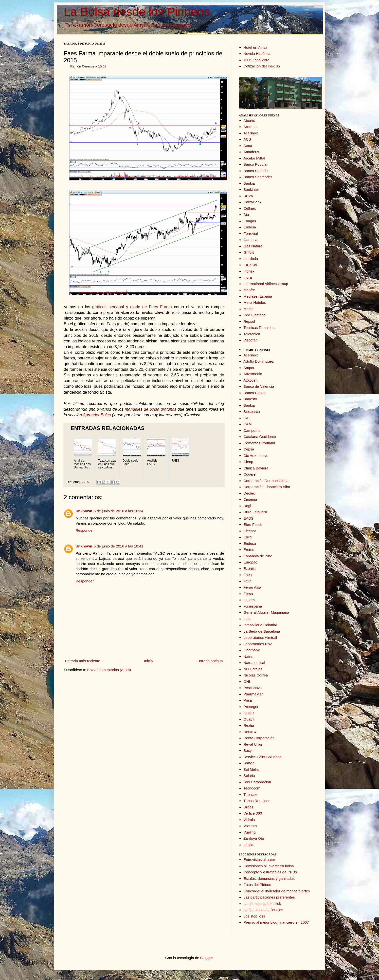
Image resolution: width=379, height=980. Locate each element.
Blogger (207, 958)
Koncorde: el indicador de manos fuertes (277, 891)
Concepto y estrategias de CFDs (270, 872)
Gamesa (250, 240)
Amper (249, 368)
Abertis (249, 120)
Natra (248, 656)
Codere (249, 474)
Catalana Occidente (260, 437)
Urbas (248, 807)
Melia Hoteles (255, 302)
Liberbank (252, 650)
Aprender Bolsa (97, 415)
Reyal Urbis (253, 744)
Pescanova (253, 688)
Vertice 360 (253, 813)
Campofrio (252, 430)
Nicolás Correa (256, 675)
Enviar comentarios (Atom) (109, 670)
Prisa (248, 700)
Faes (247, 575)
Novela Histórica (257, 54)
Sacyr (248, 750)
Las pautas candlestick (262, 904)
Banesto (250, 399)
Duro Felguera (255, 512)
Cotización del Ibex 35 (262, 66)
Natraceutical (254, 663)
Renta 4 (250, 732)
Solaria (249, 776)
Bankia (249, 183)
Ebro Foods (253, 524)
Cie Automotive (256, 456)
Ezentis (249, 569)
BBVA (248, 196)
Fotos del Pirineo (257, 885)
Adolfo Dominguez (259, 361)
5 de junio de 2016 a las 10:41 (118, 546)
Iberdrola (251, 259)
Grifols (249, 252)
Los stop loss (254, 916)
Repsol (249, 321)
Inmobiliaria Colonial (260, 625)
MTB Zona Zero (256, 60)
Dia (246, 215)
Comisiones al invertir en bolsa (269, 866)
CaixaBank (252, 202)
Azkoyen (251, 380)
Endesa (250, 227)
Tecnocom (252, 788)
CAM (247, 424)
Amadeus (251, 152)
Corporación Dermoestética (266, 481)
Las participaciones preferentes (269, 897)
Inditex (249, 271)
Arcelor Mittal (254, 158)
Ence (248, 537)
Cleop (248, 462)
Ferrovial (251, 233)
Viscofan (250, 340)
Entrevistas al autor (259, 860)
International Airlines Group (266, 284)
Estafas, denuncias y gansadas (269, 878)
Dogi (247, 506)
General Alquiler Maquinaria (266, 612)
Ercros (249, 550)
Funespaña (253, 606)
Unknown (84, 511)
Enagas (250, 221)
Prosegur (251, 707)
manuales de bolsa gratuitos (151, 409)
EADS (248, 518)
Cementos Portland (259, 443)
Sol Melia (251, 769)
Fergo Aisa (252, 587)
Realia (249, 725)
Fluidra (249, 600)
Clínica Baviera (256, 468)
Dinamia (250, 499)
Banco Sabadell (256, 171)
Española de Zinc (258, 556)
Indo (247, 619)
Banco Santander (258, 177)
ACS (247, 139)
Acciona (250, 127)
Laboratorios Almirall (260, 637)
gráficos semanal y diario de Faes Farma (132, 307)
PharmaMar (253, 694)
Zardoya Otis (254, 838)
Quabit (249, 713)
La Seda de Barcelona (262, 631)
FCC (247, 581)
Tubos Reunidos (257, 801)
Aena (248, 146)
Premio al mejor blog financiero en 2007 (276, 922)
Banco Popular (255, 164)
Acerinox (251, 133)
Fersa (248, 594)
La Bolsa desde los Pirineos (137, 12)
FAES (85, 482)
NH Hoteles (253, 669)
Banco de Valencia (259, 386)
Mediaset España (258, 296)
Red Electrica (254, 315)
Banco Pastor (254, 393)
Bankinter (251, 189)
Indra (248, 277)
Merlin (248, 309)
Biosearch (252, 411)
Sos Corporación (257, 782)
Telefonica (252, 334)
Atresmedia (253, 374)
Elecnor (250, 531)
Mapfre (249, 290)
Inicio (148, 661)
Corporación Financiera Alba (267, 487)
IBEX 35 (250, 265)
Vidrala (249, 820)
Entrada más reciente (83, 661)
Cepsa (249, 449)
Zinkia (248, 845)
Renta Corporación (259, 738)
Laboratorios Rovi (258, 644)
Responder (85, 530)
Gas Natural (253, 246)
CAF (247, 418)
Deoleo (249, 493)
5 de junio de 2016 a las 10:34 (118, 511)
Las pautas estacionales (263, 910)
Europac (250, 562)
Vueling (249, 832)
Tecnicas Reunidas (259, 328)
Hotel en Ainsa (255, 47)
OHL (247, 682)
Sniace (249, 763)
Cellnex (250, 208)
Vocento (250, 826)
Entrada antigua (210, 661)
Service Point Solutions (262, 757)
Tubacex (250, 795)
